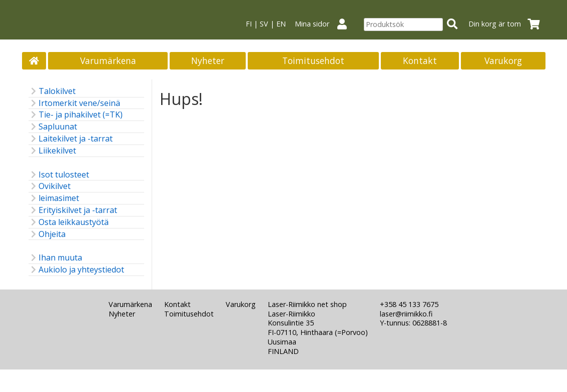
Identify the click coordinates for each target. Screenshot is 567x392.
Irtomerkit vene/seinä (74, 103)
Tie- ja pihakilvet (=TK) (76, 115)
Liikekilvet (52, 151)
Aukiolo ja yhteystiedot (76, 270)
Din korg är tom (507, 24)
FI (249, 24)
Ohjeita (47, 234)
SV (264, 24)
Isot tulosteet (59, 175)
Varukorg (503, 60)
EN (281, 24)
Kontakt (420, 60)
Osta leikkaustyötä (69, 222)
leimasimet (54, 198)
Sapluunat (53, 127)
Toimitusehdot (313, 60)
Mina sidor (325, 24)
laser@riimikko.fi (406, 314)
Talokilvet (52, 91)
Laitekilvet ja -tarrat (71, 139)
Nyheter (208, 60)
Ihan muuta (55, 258)
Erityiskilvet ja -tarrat (73, 210)
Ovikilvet (50, 186)
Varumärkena (108, 60)
